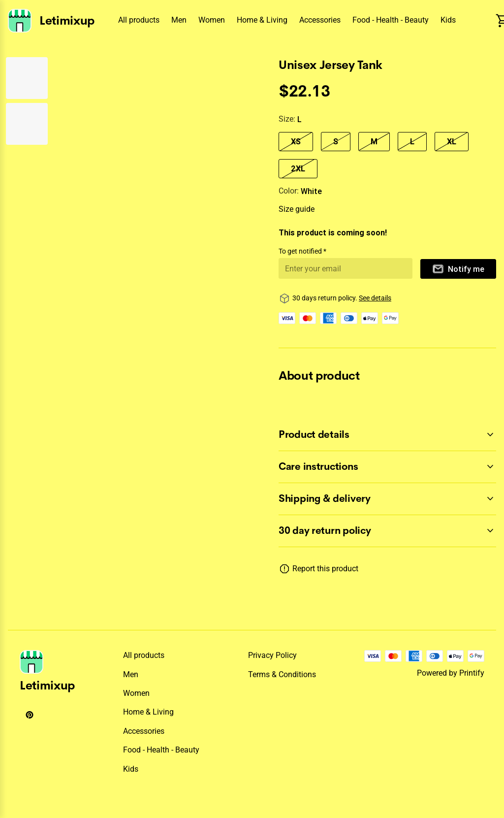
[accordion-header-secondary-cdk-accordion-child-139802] (387, 467)
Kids (448, 20)
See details (375, 298)
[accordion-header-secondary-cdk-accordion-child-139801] (387, 435)
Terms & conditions (282, 674)
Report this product (325, 569)
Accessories (320, 20)
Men (179, 20)
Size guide (297, 209)
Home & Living (262, 20)
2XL (298, 168)
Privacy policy (272, 655)
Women (212, 20)
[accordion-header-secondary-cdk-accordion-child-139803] (387, 499)
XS (296, 141)
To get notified (301, 251)
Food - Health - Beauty (391, 20)
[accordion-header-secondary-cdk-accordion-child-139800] (387, 531)
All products (139, 20)
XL (452, 141)
